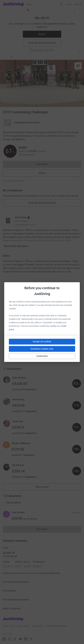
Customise (42, 356)
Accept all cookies (42, 342)
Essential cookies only (42, 349)
